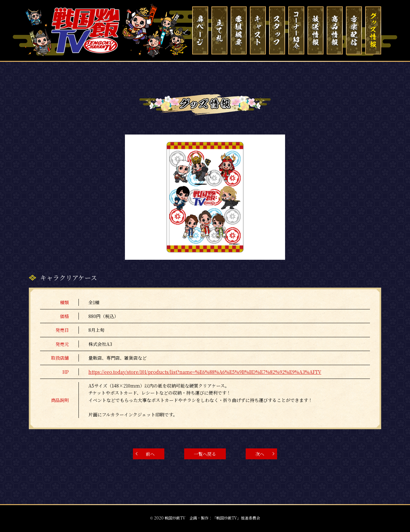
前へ (150, 454)
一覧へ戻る (205, 454)
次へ (260, 454)
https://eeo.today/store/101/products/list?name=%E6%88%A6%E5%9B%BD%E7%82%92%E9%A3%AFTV (205, 372)
